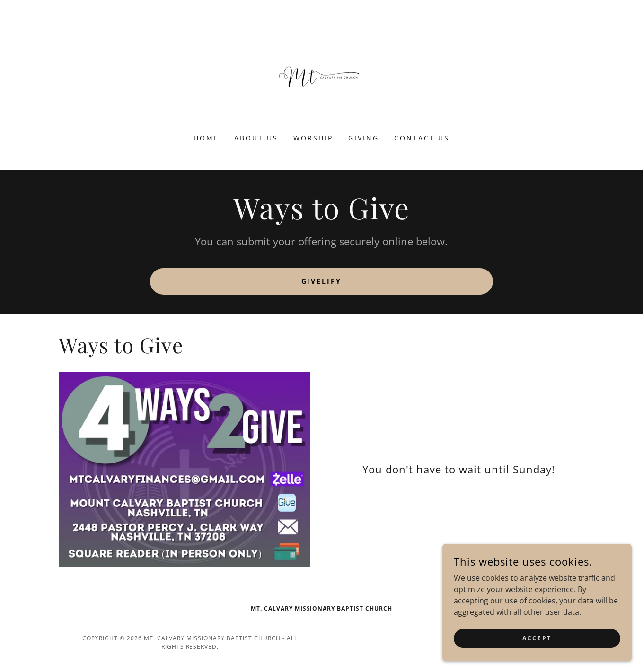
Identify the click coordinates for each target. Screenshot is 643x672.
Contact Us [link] (422, 138)
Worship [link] (313, 138)
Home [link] (206, 138)
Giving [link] (364, 138)
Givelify (322, 281)
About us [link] (256, 138)
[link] (321, 73)
